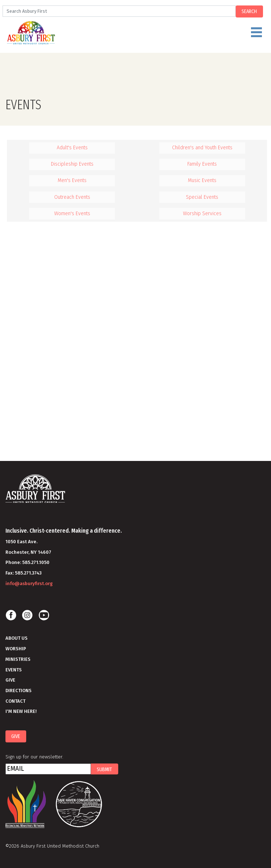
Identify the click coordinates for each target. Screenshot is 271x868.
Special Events (202, 197)
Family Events (202, 164)
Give (10, 680)
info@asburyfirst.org (29, 583)
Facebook (11, 615)
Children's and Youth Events (202, 148)
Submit (104, 769)
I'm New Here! (21, 711)
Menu (151, 35)
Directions (19, 691)
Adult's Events (72, 148)
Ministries (18, 659)
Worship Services (202, 214)
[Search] (119, 11)
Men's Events (72, 180)
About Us (17, 638)
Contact (15, 701)
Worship (16, 649)
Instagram (27, 615)
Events (14, 670)
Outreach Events (72, 197)
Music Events (202, 180)
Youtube (44, 615)
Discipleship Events (72, 164)
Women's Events (72, 214)
